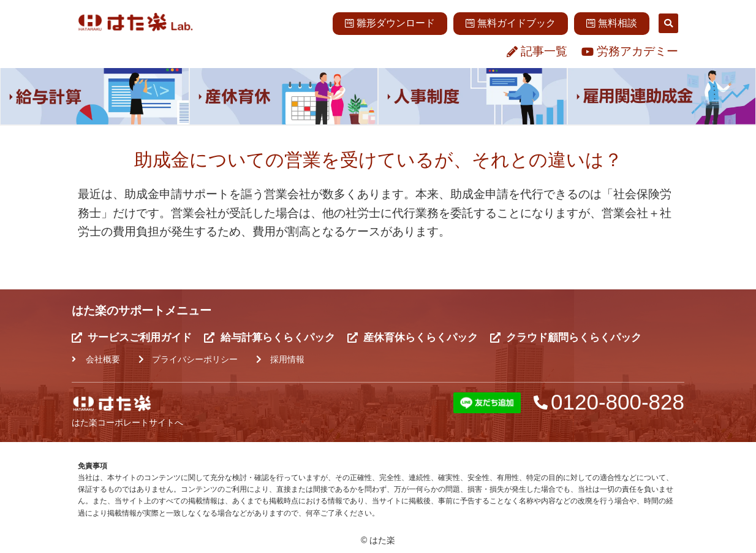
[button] (668, 23)
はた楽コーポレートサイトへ (127, 422)
